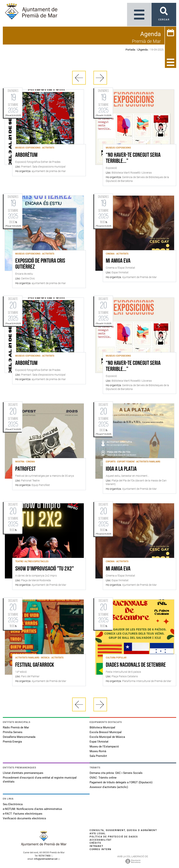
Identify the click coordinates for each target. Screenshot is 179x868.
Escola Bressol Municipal (106, 732)
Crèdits (95, 843)
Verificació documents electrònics (24, 818)
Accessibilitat (101, 840)
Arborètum (26, 155)
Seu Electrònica (13, 804)
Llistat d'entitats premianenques (23, 773)
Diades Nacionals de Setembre (136, 665)
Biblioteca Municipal (102, 727)
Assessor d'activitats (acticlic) (109, 787)
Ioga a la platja (121, 469)
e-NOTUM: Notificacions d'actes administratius (32, 809)
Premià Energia (12, 742)
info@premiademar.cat (46, 859)
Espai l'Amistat (99, 742)
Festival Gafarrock (35, 665)
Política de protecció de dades (114, 837)
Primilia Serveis (13, 732)
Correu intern (101, 849)
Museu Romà (98, 751)
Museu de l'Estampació (104, 747)
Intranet (96, 846)
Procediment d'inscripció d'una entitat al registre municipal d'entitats (40, 780)
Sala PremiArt (98, 756)
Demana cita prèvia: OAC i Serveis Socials (116, 773)
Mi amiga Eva (118, 261)
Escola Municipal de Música (107, 737)
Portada (130, 50)
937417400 (45, 856)
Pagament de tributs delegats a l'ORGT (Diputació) (121, 782)
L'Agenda (143, 50)
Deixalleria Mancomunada (19, 737)
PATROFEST (25, 469)
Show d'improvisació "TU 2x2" (45, 569)
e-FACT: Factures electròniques (23, 814)
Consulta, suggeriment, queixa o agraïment (123, 830)
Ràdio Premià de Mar (16, 727)
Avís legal (98, 833)
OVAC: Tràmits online (103, 778)
